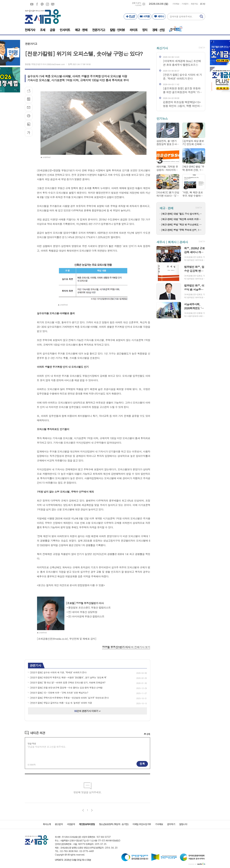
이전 (83, 810)
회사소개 (47, 824)
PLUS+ (130, 16)
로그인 (203, 4)
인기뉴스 (162, 119)
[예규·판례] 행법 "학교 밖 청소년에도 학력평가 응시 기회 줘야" (182, 225)
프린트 (29, 116)
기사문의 (185, 4)
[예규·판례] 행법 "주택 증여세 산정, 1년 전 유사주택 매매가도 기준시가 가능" (182, 230)
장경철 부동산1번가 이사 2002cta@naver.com (45, 64)
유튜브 (32, 4)
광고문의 (59, 824)
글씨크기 (29, 133)
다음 (92, 810)
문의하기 (171, 824)
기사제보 (176, 4)
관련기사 (35, 665)
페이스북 (37, 4)
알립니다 (183, 824)
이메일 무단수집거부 (142, 824)
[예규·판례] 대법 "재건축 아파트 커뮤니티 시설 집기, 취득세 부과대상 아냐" (182, 219)
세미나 (159, 16)
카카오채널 (42, 4)
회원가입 (194, 4)
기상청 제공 (138, 5)
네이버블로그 (53, 4)
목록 (29, 99)
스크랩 (29, 124)
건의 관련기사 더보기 (88, 711)
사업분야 (71, 824)
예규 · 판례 (166, 208)
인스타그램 (47, 4)
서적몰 (145, 16)
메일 (29, 107)
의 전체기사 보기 (126, 647)
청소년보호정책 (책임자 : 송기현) (114, 824)
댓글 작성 (32, 744)
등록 (142, 764)
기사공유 (29, 91)
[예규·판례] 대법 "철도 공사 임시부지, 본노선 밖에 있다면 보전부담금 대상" (182, 214)
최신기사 (162, 48)
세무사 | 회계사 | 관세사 (172, 242)
